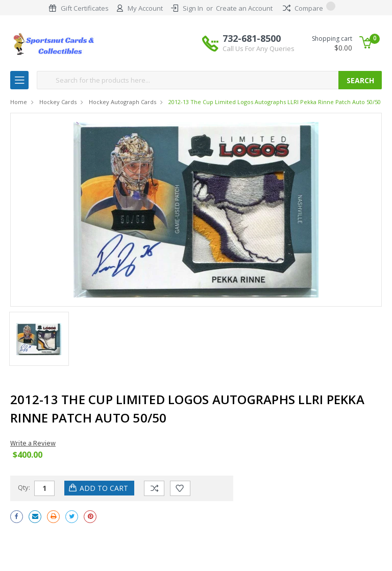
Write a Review (33, 443)
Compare (309, 8)
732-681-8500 (259, 43)
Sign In (193, 8)
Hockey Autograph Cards (122, 102)
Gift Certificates (85, 8)
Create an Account (244, 8)
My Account (145, 8)
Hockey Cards (58, 102)
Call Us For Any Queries (259, 48)
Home (19, 102)
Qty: (24, 487)
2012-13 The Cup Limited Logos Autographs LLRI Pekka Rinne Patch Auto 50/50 (275, 102)
